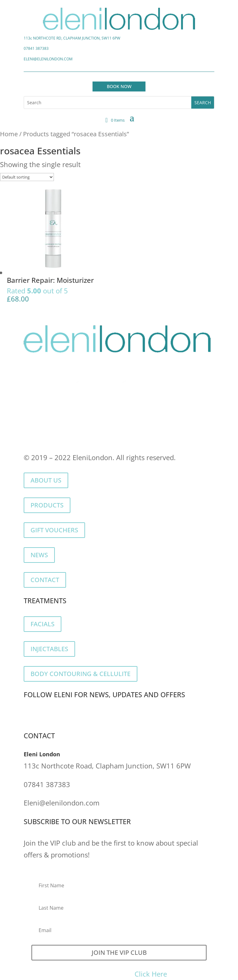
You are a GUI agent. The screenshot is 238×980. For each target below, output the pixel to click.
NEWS (39, 555)
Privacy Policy (45, 427)
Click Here (151, 974)
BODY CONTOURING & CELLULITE (81, 674)
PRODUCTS (47, 505)
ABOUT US (46, 480)
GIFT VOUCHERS (54, 530)
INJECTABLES (49, 649)
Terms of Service (156, 427)
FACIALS (43, 624)
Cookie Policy (99, 427)
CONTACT (45, 580)
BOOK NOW (119, 86)
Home (9, 134)
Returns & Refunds (54, 439)
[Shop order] (27, 177)
